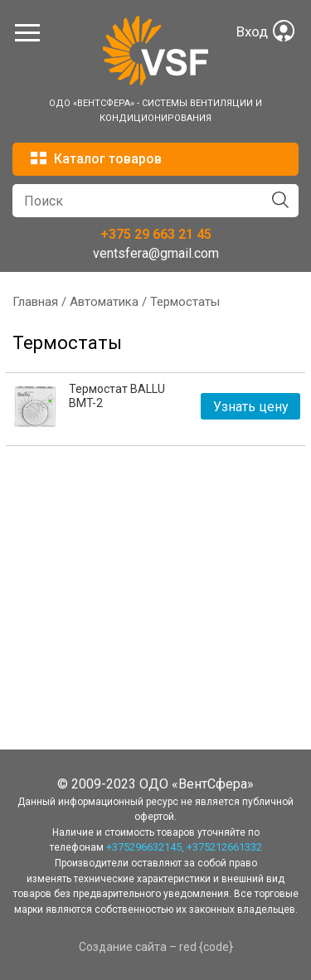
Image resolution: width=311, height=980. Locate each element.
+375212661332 (224, 847)
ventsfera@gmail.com (156, 253)
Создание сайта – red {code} (156, 947)
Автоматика (104, 302)
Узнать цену (251, 407)
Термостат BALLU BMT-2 (117, 396)
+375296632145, (145, 847)
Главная (35, 302)
